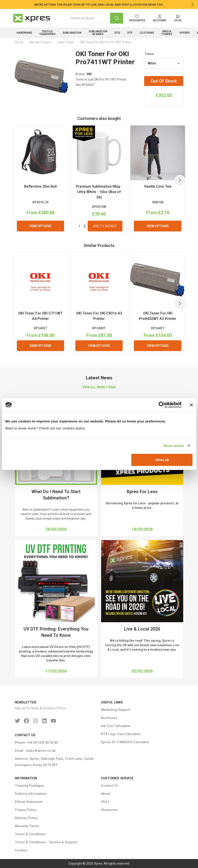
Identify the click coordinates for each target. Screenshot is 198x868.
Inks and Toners (40, 42)
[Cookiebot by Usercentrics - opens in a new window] (162, 405)
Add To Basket (105, 226)
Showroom (109, 810)
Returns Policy (26, 818)
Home (19, 42)
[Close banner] (191, 405)
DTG (117, 33)
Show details (174, 445)
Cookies (21, 850)
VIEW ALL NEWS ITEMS (99, 387)
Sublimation (72, 33)
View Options (40, 226)
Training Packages (29, 786)
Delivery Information (31, 794)
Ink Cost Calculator (116, 726)
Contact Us (109, 786)
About (106, 794)
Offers (185, 33)
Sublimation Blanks (98, 33)
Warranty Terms (27, 826)
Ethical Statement (29, 802)
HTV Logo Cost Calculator (121, 734)
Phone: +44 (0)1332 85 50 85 (36, 743)
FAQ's (105, 802)
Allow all (162, 460)
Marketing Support (116, 710)
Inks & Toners (167, 33)
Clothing (147, 33)
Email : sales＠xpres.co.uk (35, 751)
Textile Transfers (47, 33)
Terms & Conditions (30, 834)
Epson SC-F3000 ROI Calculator (125, 742)
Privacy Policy (26, 810)
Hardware (24, 33)
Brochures (109, 718)
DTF (130, 33)
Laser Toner (66, 42)
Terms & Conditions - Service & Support (46, 842)
